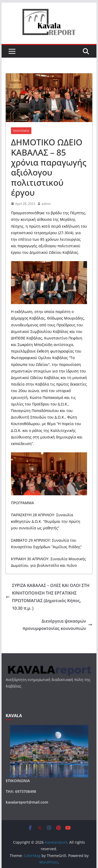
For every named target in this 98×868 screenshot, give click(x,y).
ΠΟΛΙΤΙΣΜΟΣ (21, 131)
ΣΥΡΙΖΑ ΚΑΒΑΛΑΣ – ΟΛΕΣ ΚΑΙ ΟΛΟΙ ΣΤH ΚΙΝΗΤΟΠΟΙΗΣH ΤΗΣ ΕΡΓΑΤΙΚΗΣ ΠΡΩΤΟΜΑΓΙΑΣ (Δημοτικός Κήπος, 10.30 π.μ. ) (48, 597)
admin (46, 204)
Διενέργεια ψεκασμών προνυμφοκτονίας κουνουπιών (57, 625)
